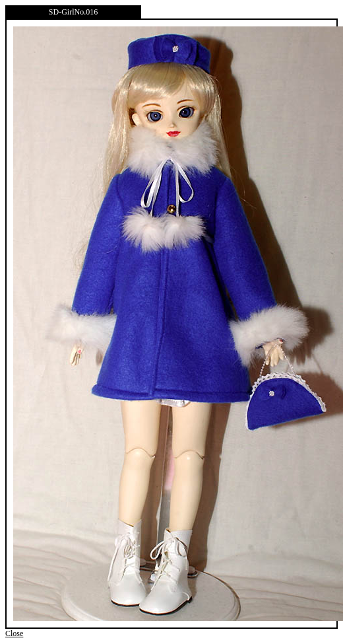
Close (14, 633)
